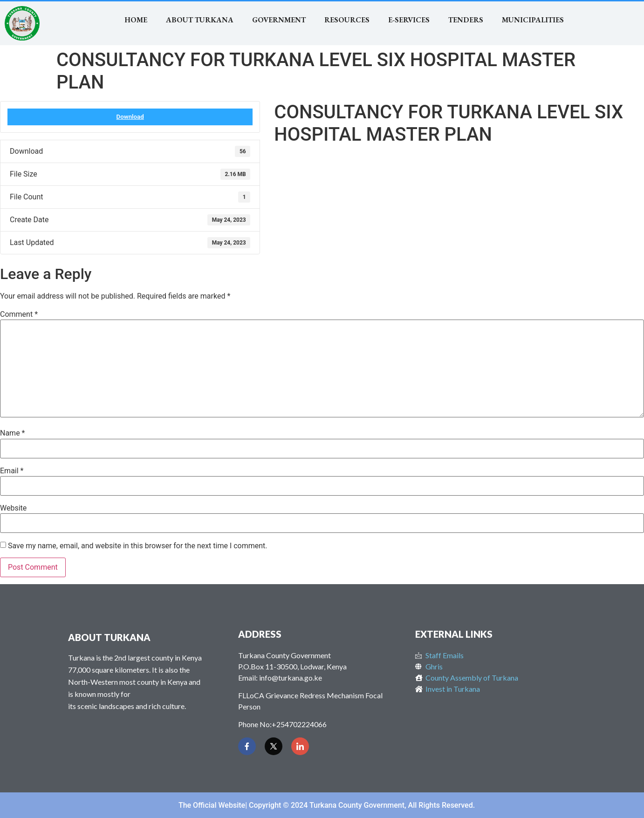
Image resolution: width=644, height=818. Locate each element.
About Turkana (200, 20)
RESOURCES (347, 20)
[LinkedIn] (300, 746)
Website (13, 508)
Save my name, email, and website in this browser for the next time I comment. (138, 546)
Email (12, 471)
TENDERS (466, 20)
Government (279, 20)
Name (13, 433)
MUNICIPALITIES (533, 20)
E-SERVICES (409, 20)
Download (130, 117)
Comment (19, 314)
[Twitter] (274, 746)
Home (136, 20)
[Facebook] (247, 746)
